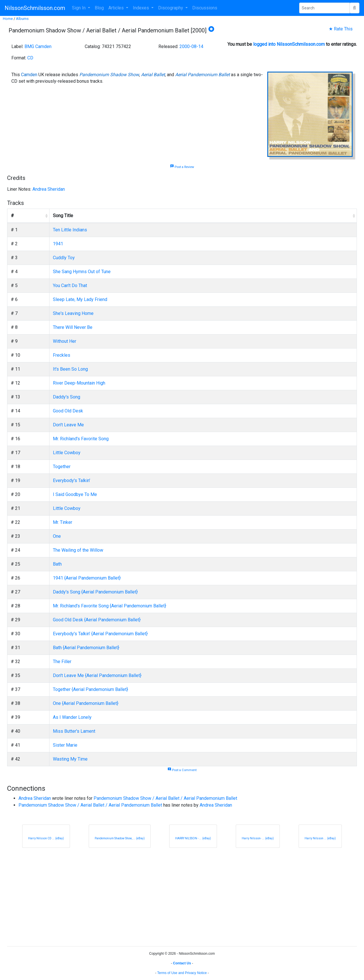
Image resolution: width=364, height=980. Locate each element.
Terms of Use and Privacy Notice (182, 973)
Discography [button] (171, 8)
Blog (99, 8)
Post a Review (182, 167)
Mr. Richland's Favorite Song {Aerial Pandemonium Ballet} (109, 606)
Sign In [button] (79, 8)
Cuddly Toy (64, 258)
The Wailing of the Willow (78, 550)
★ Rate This (341, 29)
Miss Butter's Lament (74, 731)
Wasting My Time (70, 759)
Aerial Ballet (153, 75)
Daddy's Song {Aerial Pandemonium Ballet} (95, 592)
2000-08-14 (191, 46)
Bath (57, 564)
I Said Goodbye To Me (75, 494)
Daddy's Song (67, 397)
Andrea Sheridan (49, 189)
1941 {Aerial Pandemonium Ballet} (87, 578)
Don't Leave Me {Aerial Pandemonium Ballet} (97, 675)
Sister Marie (65, 745)
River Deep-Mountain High (79, 383)
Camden (29, 75)
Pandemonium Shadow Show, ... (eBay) (120, 838)
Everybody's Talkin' (72, 480)
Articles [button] (117, 8)
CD (30, 58)
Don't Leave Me (68, 425)
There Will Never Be (73, 327)
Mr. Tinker (63, 522)
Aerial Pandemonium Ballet (202, 75)
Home (8, 19)
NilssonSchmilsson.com (35, 8)
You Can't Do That (70, 286)
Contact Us (182, 963)
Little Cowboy (67, 453)
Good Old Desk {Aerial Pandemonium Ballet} (97, 620)
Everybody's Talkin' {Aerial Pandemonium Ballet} (100, 634)
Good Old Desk (68, 411)
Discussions (205, 8)
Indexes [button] (141, 8)
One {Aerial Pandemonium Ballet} (86, 703)
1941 (58, 244)
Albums (22, 19)
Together (62, 467)
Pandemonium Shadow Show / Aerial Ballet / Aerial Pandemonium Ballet (165, 798)
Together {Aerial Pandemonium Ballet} (90, 689)
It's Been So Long (70, 369)
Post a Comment (182, 770)
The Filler (62, 662)
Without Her (65, 341)
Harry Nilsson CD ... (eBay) (46, 838)
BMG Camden (38, 46)
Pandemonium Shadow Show (109, 75)
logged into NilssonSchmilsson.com (289, 44)
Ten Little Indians (70, 230)
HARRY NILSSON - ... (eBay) (193, 838)
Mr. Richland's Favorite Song (81, 439)
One (57, 536)
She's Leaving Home (73, 313)
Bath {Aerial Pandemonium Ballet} (86, 648)
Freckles (62, 355)
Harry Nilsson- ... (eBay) (258, 838)
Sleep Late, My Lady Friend (80, 299)
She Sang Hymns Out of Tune (82, 272)
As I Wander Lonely (72, 717)
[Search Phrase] (324, 8)
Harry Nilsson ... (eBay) (320, 838)
